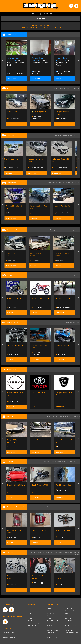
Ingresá (34, 14)
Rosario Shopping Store (38, 584)
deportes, (66, 552)
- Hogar (67, 623)
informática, (49, 552)
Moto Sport (12, 307)
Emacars (35, 492)
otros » (77, 554)
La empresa (31, 611)
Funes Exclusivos (14, 492)
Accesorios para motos (71, 507)
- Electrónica (68, 618)
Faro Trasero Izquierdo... (40, 530)
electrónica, (40, 552)
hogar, (56, 552)
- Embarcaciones (52, 637)
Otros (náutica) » (74, 416)
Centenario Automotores (60, 118)
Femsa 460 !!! (36, 440)
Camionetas (51, 613)
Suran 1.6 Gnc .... (37, 112)
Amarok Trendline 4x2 (64, 206)
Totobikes (11, 585)
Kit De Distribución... (63, 530)
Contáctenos (32, 628)
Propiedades (51, 633)
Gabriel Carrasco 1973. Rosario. (64, 60)
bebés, (60, 552)
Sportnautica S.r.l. (38, 307)
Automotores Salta (15, 168)
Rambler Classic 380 (63, 485)
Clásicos (50, 625)
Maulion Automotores (64, 213)
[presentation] (3, 61)
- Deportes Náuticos (70, 608)
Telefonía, (33, 552)
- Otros (66, 635)
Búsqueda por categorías (35, 623)
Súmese (30, 613)
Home (30, 608)
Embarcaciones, (49, 416)
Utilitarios (50, 611)
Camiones (50, 616)
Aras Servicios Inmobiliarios (13, 72)
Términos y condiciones (35, 616)
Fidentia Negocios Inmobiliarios (63, 72)
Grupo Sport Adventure (37, 353)
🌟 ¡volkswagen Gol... (63, 112)
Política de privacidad (34, 625)
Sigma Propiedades (39, 73)
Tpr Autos (11, 119)
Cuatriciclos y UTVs (53, 621)
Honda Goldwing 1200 (40, 485)
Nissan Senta (12, 402)
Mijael (34, 213)
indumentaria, (75, 552)
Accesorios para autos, (55, 507)
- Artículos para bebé (70, 625)
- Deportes (67, 628)
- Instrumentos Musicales (72, 633)
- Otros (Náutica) (69, 611)
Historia (30, 621)
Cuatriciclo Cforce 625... (16, 346)
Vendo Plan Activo (38, 393)
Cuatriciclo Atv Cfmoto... (65, 346)
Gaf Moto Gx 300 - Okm (40, 299)
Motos (49, 618)
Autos (49, 608)
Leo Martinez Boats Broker (39, 446)
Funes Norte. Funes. (15, 60)
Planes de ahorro (52, 623)
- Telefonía (67, 616)
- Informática (68, 621)
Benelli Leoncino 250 (63, 299)
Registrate (48, 14)
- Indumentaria (69, 630)
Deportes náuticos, (62, 416)
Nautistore (12, 447)
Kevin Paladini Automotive (61, 491)
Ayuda (30, 618)
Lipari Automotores (39, 168)
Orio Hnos (11, 213)
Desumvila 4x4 (37, 119)
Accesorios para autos (53, 628)
